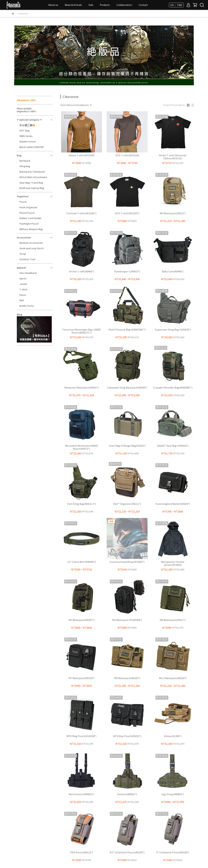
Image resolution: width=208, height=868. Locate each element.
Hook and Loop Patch (32, 248)
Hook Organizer (28, 207)
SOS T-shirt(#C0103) (127, 155)
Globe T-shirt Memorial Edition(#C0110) (173, 157)
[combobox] (76, 105)
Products (105, 5)
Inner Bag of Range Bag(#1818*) (127, 446)
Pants (23, 295)
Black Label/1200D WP (32, 147)
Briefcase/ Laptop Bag (32, 188)
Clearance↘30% (26, 100)
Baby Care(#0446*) (173, 271)
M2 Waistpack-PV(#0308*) (127, 620)
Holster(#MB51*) (127, 794)
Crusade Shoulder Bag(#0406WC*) (173, 388)
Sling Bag (25, 166)
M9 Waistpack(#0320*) (127, 678)
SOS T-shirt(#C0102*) (127, 213)
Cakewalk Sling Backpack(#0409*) (127, 388)
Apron (23, 278)
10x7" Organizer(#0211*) (127, 504)
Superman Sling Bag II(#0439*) (173, 330)
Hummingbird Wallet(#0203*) (173, 504)
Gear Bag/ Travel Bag (31, 183)
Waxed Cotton (28, 141)
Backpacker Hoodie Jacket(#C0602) (173, 563)
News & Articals (73, 5)
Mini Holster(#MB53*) (81, 794)
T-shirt (23, 289)
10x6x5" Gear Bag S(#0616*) (173, 446)
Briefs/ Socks (27, 306)
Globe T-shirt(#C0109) (82, 155)
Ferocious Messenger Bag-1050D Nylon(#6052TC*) (82, 331)
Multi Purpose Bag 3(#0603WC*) (127, 330)
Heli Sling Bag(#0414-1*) (82, 504)
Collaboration (124, 5)
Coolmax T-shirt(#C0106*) (81, 213)
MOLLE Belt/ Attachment (33, 177)
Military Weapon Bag (31, 229)
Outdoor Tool (27, 259)
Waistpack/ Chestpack (32, 172)
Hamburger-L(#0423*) (127, 271)
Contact (143, 5)
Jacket (23, 284)
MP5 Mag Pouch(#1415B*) (81, 736)
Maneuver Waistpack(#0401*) (82, 388)
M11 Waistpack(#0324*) (173, 678)
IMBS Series (26, 136)
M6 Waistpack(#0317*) (173, 620)
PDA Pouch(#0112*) (82, 852)
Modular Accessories (31, 243)
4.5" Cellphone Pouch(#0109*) (127, 852)
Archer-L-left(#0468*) (82, 271)
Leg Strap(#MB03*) (173, 794)
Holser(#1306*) (173, 736)
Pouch (23, 202)
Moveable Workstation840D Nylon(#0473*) (81, 447)
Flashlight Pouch (29, 224)
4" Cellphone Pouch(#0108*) (173, 852)
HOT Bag (24, 130)
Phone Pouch (27, 213)
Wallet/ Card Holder (31, 218)
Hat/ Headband (28, 273)
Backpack (25, 161)
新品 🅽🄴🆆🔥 (27, 125)
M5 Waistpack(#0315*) (173, 213)
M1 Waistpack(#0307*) (82, 620)
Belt (22, 300)
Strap (23, 254)
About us (53, 5)
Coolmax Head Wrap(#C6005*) (127, 562)
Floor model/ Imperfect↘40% (26, 110)
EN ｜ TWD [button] (176, 5)
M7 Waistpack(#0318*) (82, 678)
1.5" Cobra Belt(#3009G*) (82, 562)
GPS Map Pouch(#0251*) (127, 736)
